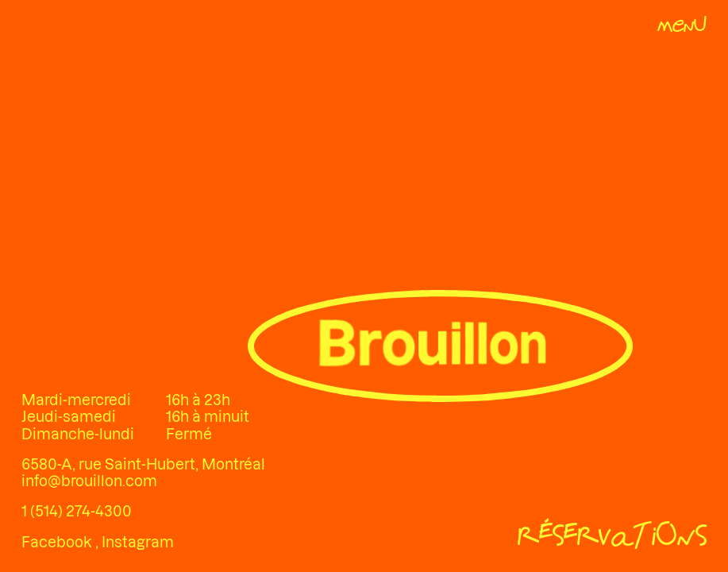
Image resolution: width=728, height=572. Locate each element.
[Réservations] (612, 538)
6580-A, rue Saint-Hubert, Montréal (143, 464)
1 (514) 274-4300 (77, 511)
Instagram (138, 542)
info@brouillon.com (89, 481)
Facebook (58, 542)
